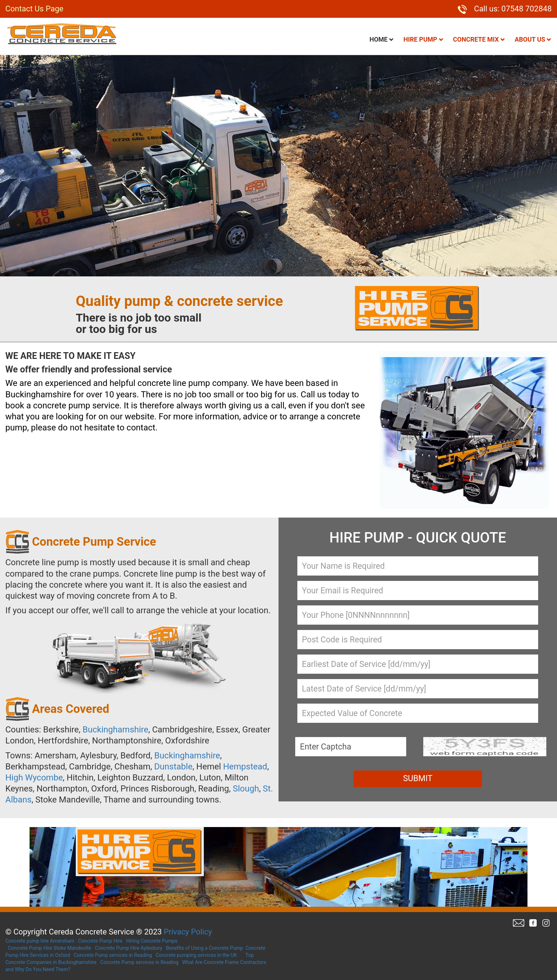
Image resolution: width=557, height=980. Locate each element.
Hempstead (245, 767)
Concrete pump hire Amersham (40, 941)
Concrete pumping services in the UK (197, 955)
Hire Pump (423, 39)
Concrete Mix (479, 39)
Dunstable (174, 767)
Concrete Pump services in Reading (113, 955)
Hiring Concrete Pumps (152, 941)
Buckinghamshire (115, 730)
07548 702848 (527, 9)
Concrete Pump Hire (100, 941)
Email (519, 923)
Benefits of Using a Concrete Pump (204, 948)
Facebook (533, 923)
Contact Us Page (34, 9)
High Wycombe (34, 778)
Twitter (546, 923)
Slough (246, 789)
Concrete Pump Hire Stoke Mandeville (50, 948)
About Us (533, 39)
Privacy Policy (188, 932)
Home (382, 39)
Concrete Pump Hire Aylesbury (129, 948)
